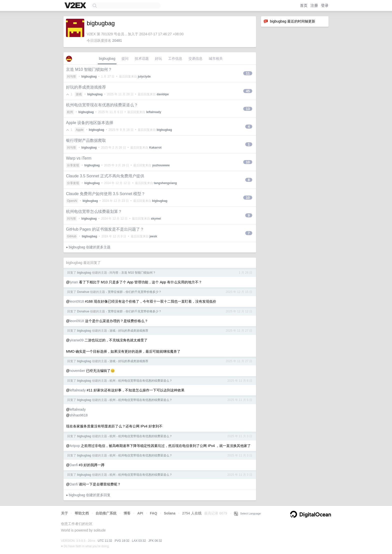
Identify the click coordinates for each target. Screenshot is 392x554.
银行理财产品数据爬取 (86, 140)
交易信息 (195, 59)
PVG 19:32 (122, 541)
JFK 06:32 (155, 541)
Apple (80, 130)
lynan (74, 282)
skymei (156, 219)
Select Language (247, 513)
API (140, 513)
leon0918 (77, 301)
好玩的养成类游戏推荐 (86, 87)
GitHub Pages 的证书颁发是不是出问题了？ (105, 229)
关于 (64, 513)
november (77, 371)
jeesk (153, 236)
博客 (127, 513)
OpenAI (72, 201)
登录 (325, 5)
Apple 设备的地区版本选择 (90, 123)
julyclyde (144, 77)
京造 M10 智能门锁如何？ (89, 69)
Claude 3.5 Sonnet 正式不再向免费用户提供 (105, 176)
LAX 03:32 (139, 541)
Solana (170, 513)
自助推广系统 (106, 513)
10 (248, 162)
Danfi (74, 465)
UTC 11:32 (105, 541)
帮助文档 (82, 513)
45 (248, 91)
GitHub (72, 236)
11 (248, 73)
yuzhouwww (161, 165)
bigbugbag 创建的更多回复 (90, 495)
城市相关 (216, 59)
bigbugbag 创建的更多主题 (90, 247)
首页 (304, 5)
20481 (117, 41)
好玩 (158, 59)
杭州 (70, 112)
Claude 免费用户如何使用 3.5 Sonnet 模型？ (106, 194)
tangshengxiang (165, 183)
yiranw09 (76, 340)
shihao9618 (78, 415)
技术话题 (142, 59)
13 (248, 109)
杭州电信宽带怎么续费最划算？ (94, 211)
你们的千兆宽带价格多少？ (143, 292)
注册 (314, 5)
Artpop (75, 446)
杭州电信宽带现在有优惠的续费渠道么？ (102, 105)
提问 (125, 59)
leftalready (154, 112)
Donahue (83, 292)
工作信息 (175, 59)
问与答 (71, 77)
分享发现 (73, 165)
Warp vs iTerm (79, 158)
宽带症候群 (115, 292)
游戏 (79, 94)
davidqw (163, 94)
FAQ (154, 513)
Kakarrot (155, 148)
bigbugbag (107, 59)
